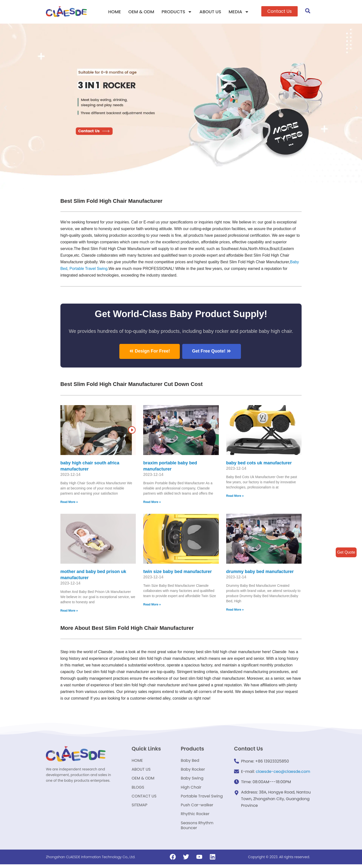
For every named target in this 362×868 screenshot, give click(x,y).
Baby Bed (190, 761)
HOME (114, 12)
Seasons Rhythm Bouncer (197, 829)
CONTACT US (144, 798)
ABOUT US (210, 12)
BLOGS (138, 789)
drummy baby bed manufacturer (260, 571)
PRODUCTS (177, 12)
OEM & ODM (141, 12)
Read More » (69, 502)
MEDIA (239, 12)
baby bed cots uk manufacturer (259, 463)
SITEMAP (139, 808)
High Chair (191, 789)
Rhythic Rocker (195, 817)
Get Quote (346, 552)
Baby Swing (192, 780)
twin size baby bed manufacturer (177, 571)
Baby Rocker (193, 770)
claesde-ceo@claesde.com (283, 772)
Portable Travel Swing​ (89, 269)
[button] (279, 11)
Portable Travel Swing (202, 798)
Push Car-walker (197, 808)
